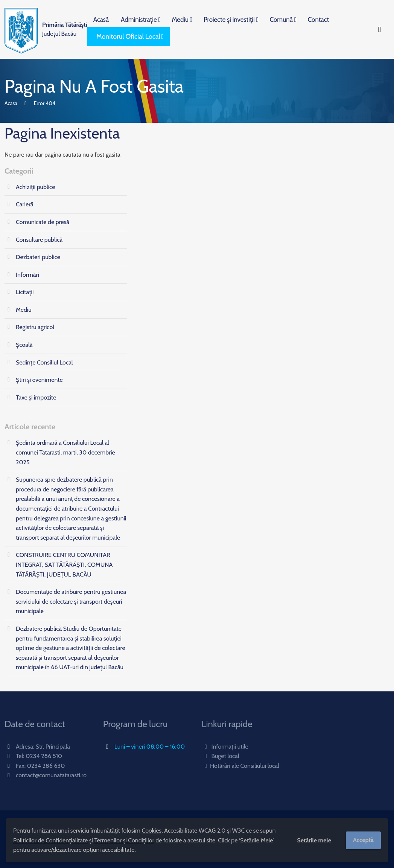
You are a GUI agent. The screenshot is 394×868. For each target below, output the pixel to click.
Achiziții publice (35, 187)
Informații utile (225, 747)
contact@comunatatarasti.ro (51, 775)
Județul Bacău (65, 29)
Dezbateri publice (38, 257)
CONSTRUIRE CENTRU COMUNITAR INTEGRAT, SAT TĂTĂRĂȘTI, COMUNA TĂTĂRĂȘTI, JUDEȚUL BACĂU (64, 564)
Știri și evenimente (39, 380)
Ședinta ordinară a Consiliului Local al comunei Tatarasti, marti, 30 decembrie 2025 (65, 452)
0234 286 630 (46, 766)
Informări (27, 275)
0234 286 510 (44, 756)
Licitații (25, 292)
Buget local (221, 756)
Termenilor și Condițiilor (124, 840)
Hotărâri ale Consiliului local (240, 766)
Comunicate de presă (43, 222)
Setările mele (314, 840)
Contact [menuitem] (318, 20)
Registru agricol (35, 327)
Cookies (152, 831)
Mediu (24, 310)
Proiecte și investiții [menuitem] (229, 20)
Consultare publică (39, 240)
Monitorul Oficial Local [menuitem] (128, 37)
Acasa (11, 103)
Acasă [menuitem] (101, 20)
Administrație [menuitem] (139, 20)
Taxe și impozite (36, 397)
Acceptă (363, 840)
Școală (24, 345)
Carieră (25, 204)
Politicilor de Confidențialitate (50, 840)
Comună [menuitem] (281, 20)
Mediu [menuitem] (180, 20)
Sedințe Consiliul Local (44, 362)
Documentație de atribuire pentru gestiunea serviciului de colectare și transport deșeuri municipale (71, 601)
